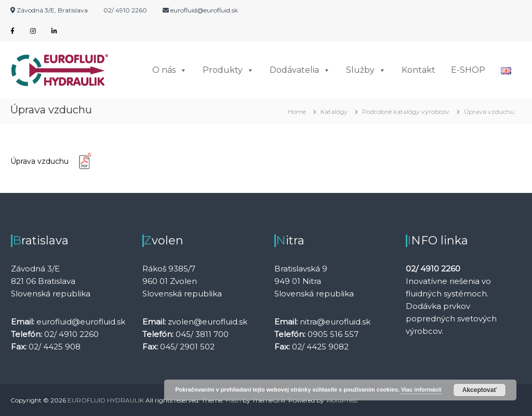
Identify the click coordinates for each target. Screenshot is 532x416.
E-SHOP (468, 70)
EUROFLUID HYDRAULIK (106, 400)
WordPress (342, 400)
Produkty (228, 70)
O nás (170, 70)
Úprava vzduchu (55, 162)
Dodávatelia (300, 70)
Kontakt (418, 70)
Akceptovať (480, 390)
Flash (233, 400)
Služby (366, 70)
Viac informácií (421, 389)
